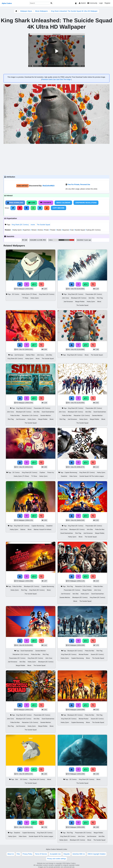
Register (107, 3)
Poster (46, 230)
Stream (34, 230)
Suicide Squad (80, 230)
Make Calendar (63, 203)
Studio (59, 230)
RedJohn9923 (49, 186)
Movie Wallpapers (42, 11)
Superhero (26, 230)
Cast (72, 230)
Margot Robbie (80, 302)
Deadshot (64, 476)
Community (92, 3)
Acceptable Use (55, 854)
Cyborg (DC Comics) (93, 230)
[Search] (51, 3)
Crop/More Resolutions (86, 203)
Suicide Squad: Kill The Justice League (92, 476)
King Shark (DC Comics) (20, 225)
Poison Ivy (51, 472)
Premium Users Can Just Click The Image (56, 79)
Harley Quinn (17, 230)
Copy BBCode (59, 208)
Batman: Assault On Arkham (43, 529)
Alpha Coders (7, 3)
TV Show (25, 298)
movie (33, 225)
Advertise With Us (79, 854)
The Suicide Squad (43, 225)
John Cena (65, 298)
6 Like (32, 203)
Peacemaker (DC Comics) (94, 294)
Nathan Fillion (30, 355)
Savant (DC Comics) (97, 654)
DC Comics (16, 294)
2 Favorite (46, 203)
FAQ (18, 854)
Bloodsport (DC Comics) (79, 298)
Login (101, 3)
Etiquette (67, 854)
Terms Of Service (41, 854)
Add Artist (22, 186)
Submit (82, 3)
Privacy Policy (27, 854)
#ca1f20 (72, 240)
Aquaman (66, 230)
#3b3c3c (61, 240)
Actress (40, 230)
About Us (11, 854)
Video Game (73, 476)
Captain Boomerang (71, 472)
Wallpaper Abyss (26, 11)
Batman (23, 529)
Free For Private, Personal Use (79, 185)
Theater (53, 230)
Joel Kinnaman (68, 302)
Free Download (15, 203)
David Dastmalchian (48, 412)
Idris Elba (92, 298)
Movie (99, 302)
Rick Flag (100, 298)
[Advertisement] (56, 159)
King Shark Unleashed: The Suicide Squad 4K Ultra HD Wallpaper (74, 11)
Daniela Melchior (46, 416)
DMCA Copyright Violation (97, 854)
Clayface (42, 472)
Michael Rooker (84, 654)
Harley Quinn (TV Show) (29, 294)
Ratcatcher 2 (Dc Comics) (30, 416)
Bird (17, 779)
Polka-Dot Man (15, 416)
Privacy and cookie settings (56, 859)
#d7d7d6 (56, 240)
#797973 (67, 240)
